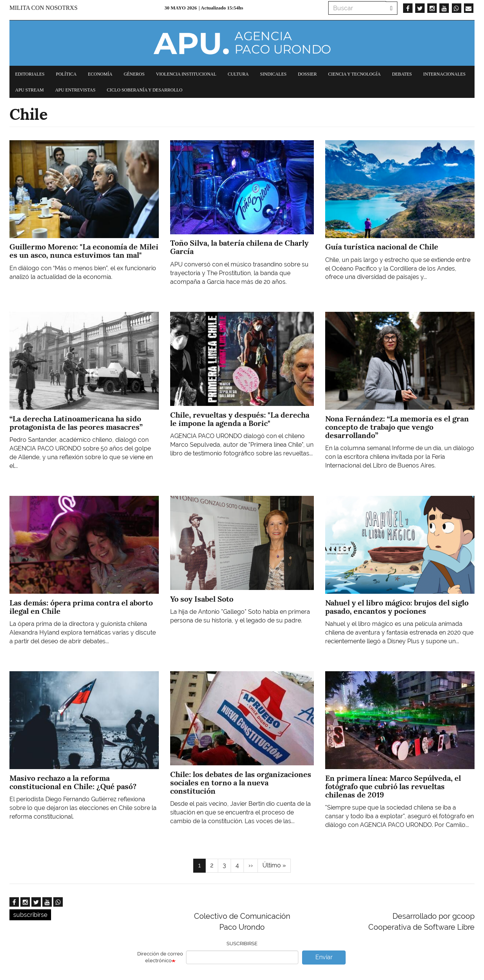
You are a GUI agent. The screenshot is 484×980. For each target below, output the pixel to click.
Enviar (324, 957)
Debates (402, 74)
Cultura (238, 74)
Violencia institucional (186, 74)
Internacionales (444, 74)
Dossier (307, 74)
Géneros (134, 74)
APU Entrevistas (75, 90)
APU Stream (29, 90)
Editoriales (30, 74)
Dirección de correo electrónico (160, 957)
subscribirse (30, 915)
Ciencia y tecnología (354, 74)
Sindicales (273, 74)
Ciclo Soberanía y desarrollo (144, 90)
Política (66, 74)
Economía (100, 74)
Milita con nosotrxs (43, 8)
